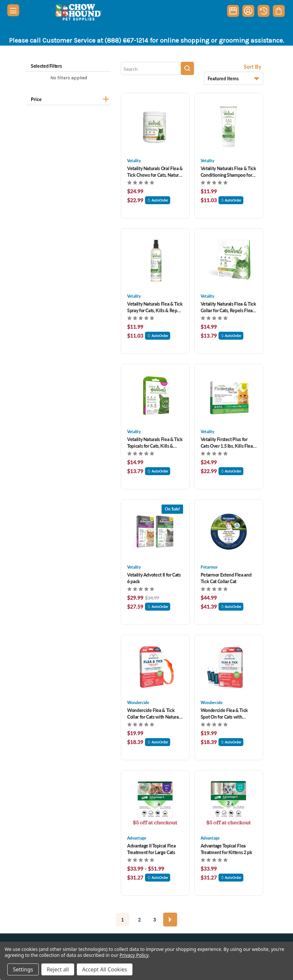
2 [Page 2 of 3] (139, 920)
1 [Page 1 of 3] (122, 920)
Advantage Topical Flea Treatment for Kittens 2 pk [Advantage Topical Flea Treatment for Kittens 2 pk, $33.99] (226, 849)
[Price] (69, 98)
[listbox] (234, 78)
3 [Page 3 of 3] (155, 920)
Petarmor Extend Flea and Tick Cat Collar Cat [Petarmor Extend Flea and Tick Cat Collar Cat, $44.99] (226, 578)
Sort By (253, 67)
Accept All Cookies (105, 969)
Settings (23, 969)
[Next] (170, 920)
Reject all (58, 969)
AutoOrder (158, 200)
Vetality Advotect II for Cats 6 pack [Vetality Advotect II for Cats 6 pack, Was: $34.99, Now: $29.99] (154, 578)
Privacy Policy (134, 955)
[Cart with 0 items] (279, 11)
